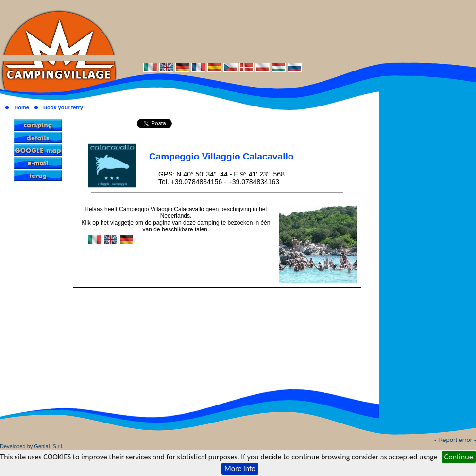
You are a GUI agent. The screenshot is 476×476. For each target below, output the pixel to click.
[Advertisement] (297, 30)
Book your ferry (63, 107)
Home (22, 107)
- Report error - (455, 440)
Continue (459, 457)
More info (240, 468)
